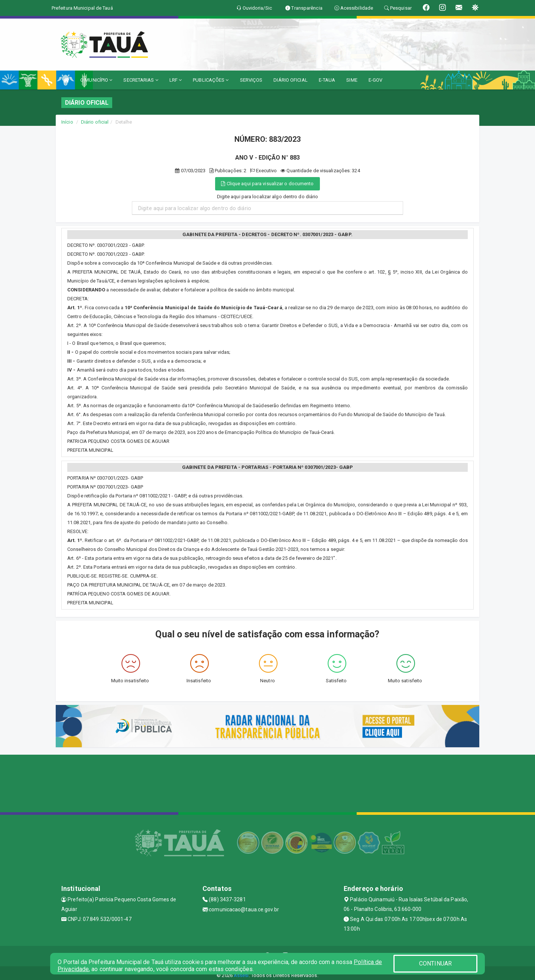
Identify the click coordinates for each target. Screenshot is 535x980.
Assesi (241, 975)
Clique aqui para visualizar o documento (267, 184)
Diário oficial (95, 122)
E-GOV (376, 80)
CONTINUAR (435, 963)
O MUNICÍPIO (96, 80)
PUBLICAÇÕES (211, 80)
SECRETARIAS (141, 80)
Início (67, 122)
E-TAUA (327, 80)
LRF (176, 80)
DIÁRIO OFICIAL (290, 80)
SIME (352, 80)
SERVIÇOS (251, 80)
